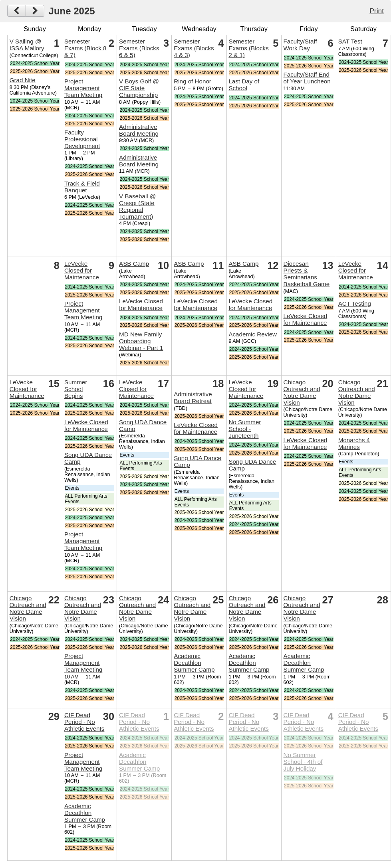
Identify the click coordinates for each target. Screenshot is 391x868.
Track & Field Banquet (82, 187)
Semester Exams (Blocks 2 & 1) (248, 48)
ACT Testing (355, 304)
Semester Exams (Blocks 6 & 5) (139, 48)
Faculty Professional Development (82, 139)
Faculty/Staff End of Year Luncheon (307, 78)
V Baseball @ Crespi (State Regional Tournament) (137, 206)
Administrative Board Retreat (193, 397)
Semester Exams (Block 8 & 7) (85, 48)
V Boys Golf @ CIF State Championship (139, 88)
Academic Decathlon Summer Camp (194, 663)
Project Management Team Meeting (83, 88)
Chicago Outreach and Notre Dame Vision (302, 392)
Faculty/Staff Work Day (300, 45)
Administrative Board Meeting (139, 130)
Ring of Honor (193, 81)
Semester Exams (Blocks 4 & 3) (194, 48)
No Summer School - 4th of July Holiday (303, 762)
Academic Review (253, 334)
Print (377, 11)
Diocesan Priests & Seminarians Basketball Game (307, 274)
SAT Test (350, 41)
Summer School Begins (76, 389)
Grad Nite (23, 80)
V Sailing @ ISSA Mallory (27, 45)
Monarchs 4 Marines (354, 443)
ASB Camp (134, 264)
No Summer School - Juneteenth (245, 429)
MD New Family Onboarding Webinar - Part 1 (141, 341)
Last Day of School (244, 85)
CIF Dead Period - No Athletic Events (84, 722)
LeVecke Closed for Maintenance (82, 270)
